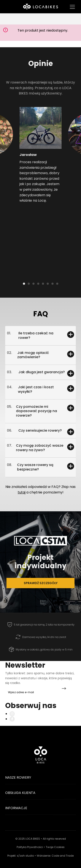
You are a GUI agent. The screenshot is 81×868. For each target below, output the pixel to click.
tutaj (22, 492)
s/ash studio (25, 856)
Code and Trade (63, 856)
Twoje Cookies (55, 847)
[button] (10, 147)
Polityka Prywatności (30, 847)
